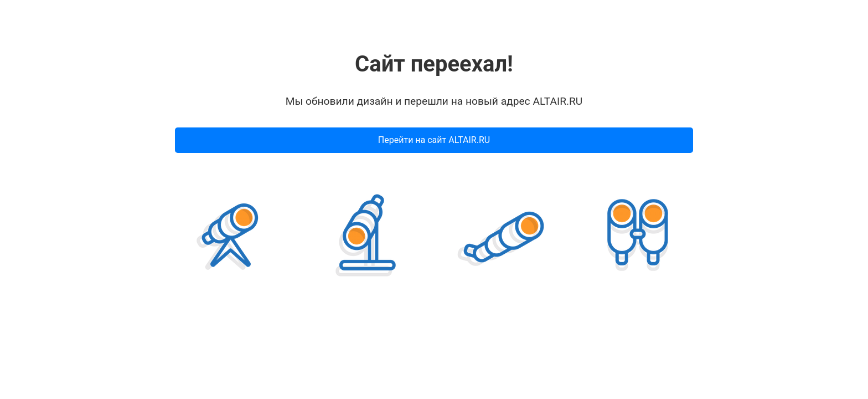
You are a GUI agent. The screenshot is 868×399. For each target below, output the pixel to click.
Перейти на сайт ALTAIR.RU (434, 140)
